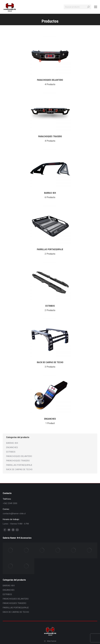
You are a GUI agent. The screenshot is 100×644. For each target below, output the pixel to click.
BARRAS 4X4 (50, 195)
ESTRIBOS (50, 308)
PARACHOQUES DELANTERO (50, 83)
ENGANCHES (50, 421)
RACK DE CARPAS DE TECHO (50, 365)
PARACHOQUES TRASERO (50, 139)
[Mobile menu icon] (96, 7)
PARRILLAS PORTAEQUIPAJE (50, 252)
